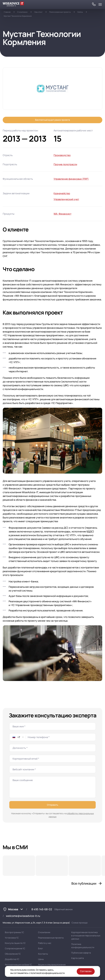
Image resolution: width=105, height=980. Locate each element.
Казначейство (62, 193)
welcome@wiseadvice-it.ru (23, 916)
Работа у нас (45, 943)
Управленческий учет (66, 199)
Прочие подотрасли (65, 164)
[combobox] (18, 737)
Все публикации (87, 883)
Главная (7, 12)
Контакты (43, 954)
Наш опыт (38, 12)
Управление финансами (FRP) (71, 179)
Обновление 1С (13, 954)
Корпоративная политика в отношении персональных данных (86, 936)
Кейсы (80, 12)
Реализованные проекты (60, 12)
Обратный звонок (63, 909)
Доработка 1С (12, 959)
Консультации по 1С (15, 943)
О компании (22, 12)
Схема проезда (79, 923)
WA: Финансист (62, 214)
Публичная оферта (81, 953)
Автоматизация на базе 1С (18, 965)
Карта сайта (78, 958)
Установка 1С (12, 938)
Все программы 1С (14, 932)
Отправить (53, 805)
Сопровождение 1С (15, 948)
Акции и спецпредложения (52, 965)
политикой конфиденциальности (48, 973)
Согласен (86, 971)
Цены (41, 959)
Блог (41, 948)
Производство (62, 155)
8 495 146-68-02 (42, 909)
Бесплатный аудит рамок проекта (52, 120)
